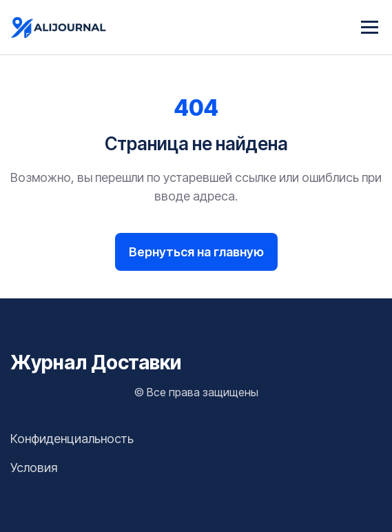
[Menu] (370, 27)
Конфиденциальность (72, 439)
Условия (34, 468)
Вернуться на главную (196, 252)
